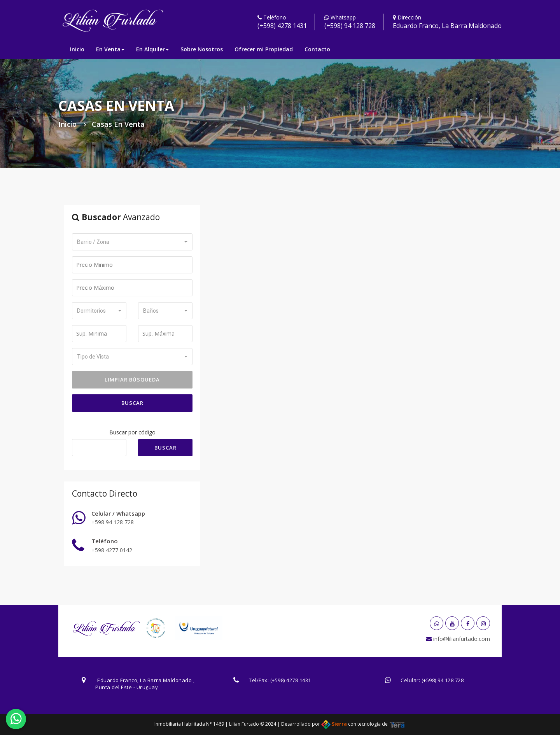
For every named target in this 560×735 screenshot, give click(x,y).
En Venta (110, 49)
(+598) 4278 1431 (282, 26)
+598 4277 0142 (112, 550)
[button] (132, 242)
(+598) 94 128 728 (350, 26)
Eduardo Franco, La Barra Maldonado (447, 26)
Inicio (77, 49)
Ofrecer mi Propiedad (264, 49)
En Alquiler (152, 49)
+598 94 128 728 (113, 522)
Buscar (132, 403)
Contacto (317, 49)
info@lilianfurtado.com (461, 639)
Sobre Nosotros (202, 49)
